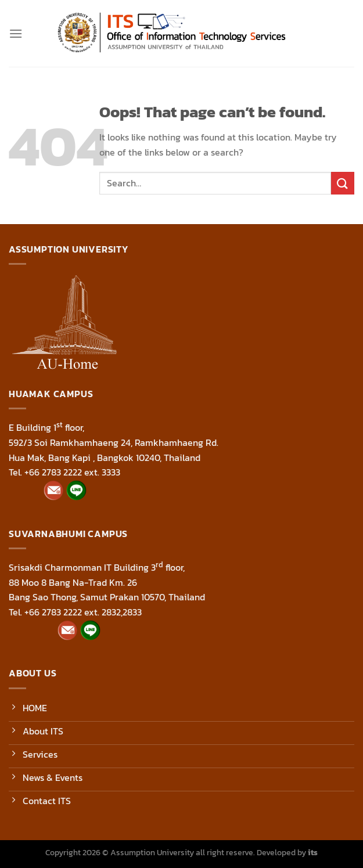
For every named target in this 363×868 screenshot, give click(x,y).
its (313, 852)
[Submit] (343, 183)
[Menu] (16, 33)
